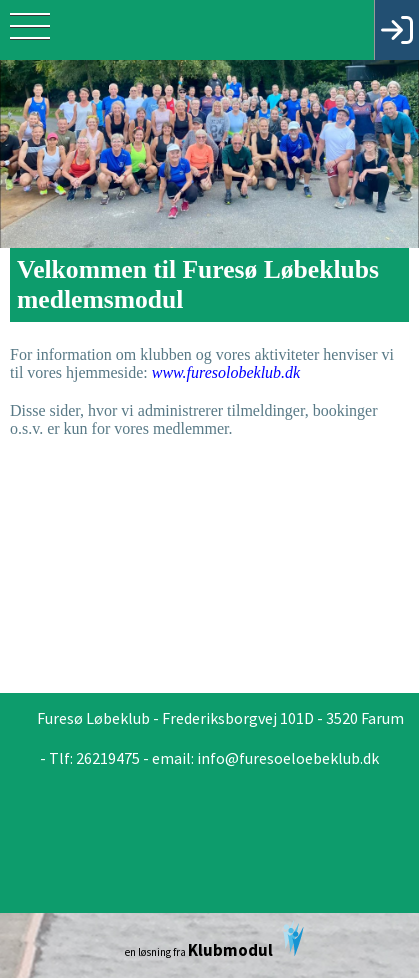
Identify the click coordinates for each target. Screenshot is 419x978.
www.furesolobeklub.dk (226, 372)
